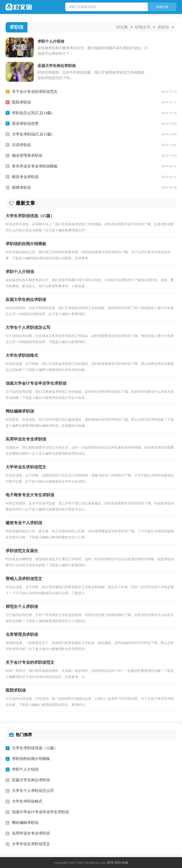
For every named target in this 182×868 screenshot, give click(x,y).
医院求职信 (21, 102)
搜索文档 (162, 7)
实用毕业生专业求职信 (31, 833)
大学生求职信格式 (27, 801)
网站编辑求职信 (25, 822)
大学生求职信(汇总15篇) (32, 134)
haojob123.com (95, 862)
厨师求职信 (21, 187)
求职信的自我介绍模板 (31, 758)
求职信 (163, 27)
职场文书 (143, 27)
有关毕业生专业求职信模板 (35, 166)
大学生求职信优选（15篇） (35, 748)
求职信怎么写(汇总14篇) (32, 113)
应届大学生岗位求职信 (31, 780)
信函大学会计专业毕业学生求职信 (40, 812)
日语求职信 (21, 145)
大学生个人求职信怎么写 (33, 790)
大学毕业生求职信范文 (31, 844)
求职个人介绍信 (25, 769)
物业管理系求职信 (27, 155)
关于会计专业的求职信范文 (35, 91)
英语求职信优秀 (25, 123)
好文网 (122, 27)
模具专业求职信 (25, 177)
